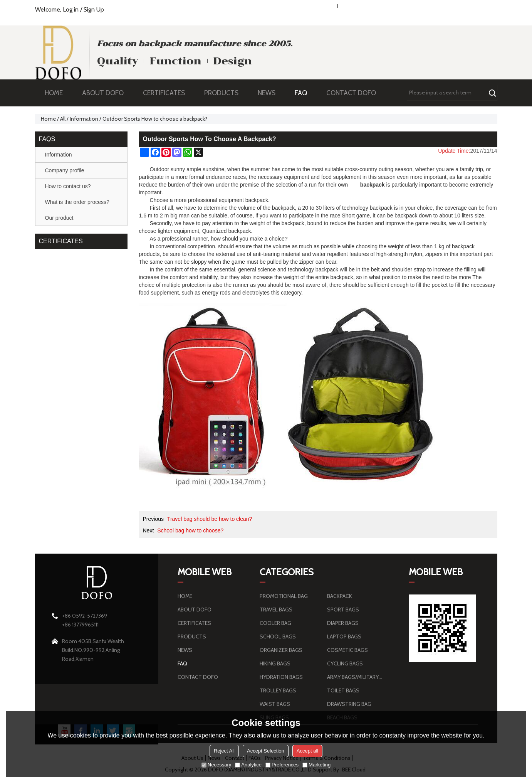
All (63, 119)
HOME (54, 93)
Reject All (224, 751)
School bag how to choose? (190, 530)
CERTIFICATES (164, 93)
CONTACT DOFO (351, 93)
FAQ (305, 93)
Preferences (282, 765)
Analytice (248, 765)
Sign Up (94, 9)
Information (84, 119)
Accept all (307, 751)
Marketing (316, 765)
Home (48, 119)
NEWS (270, 93)
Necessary (216, 765)
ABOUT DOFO (107, 93)
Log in (71, 9)
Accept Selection (266, 751)
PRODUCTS (225, 93)
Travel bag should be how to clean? (210, 519)
